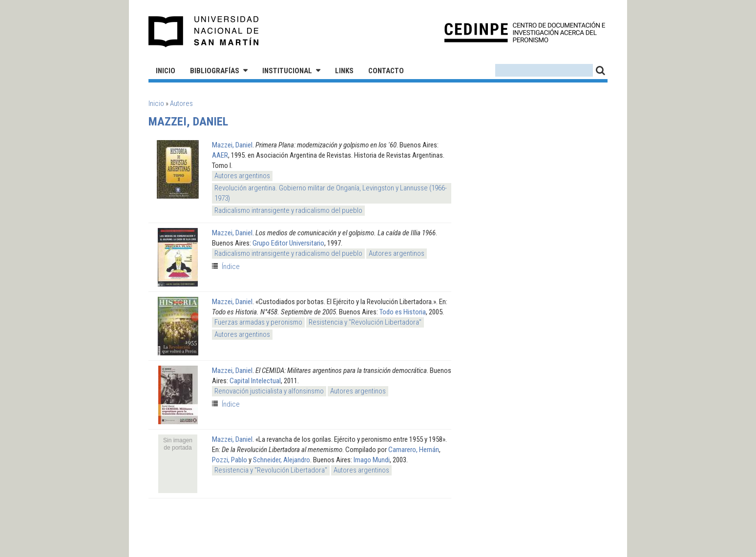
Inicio (166, 71)
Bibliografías (215, 71)
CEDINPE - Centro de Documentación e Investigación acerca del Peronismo (525, 32)
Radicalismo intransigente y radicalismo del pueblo (288, 210)
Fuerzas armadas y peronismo (258, 322)
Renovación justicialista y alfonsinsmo (269, 391)
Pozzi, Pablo (230, 460)
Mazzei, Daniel (232, 145)
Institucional (287, 71)
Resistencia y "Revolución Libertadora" (365, 322)
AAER (220, 155)
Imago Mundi (372, 460)
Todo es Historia (403, 312)
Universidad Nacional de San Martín (204, 32)
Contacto (386, 71)
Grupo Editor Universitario (288, 243)
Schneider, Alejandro (282, 460)
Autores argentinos (242, 176)
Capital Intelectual (255, 381)
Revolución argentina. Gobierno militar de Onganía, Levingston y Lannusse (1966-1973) (331, 193)
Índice (231, 267)
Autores (181, 103)
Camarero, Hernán (414, 450)
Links (344, 71)
